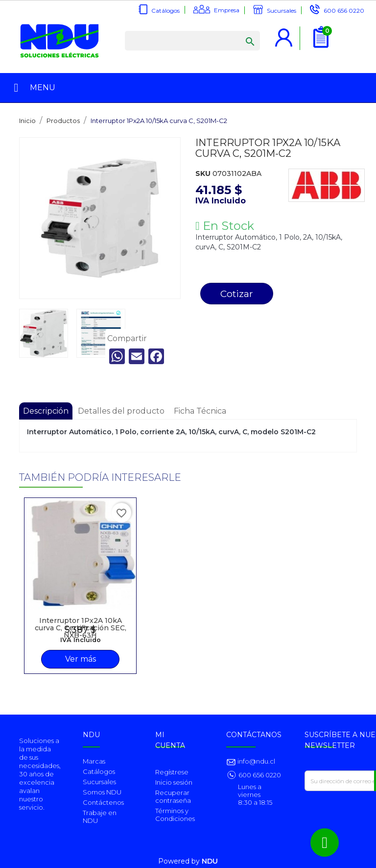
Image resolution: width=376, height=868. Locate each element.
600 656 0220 (344, 11)
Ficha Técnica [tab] (200, 411)
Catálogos (165, 11)
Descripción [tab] (46, 411)
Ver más (81, 659)
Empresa (227, 10)
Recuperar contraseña (173, 796)
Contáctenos (103, 802)
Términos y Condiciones (175, 815)
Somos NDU (102, 792)
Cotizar (237, 294)
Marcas (94, 761)
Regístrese (172, 772)
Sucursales (282, 11)
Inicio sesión (174, 782)
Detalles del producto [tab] (121, 411)
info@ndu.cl (256, 761)
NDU (210, 861)
